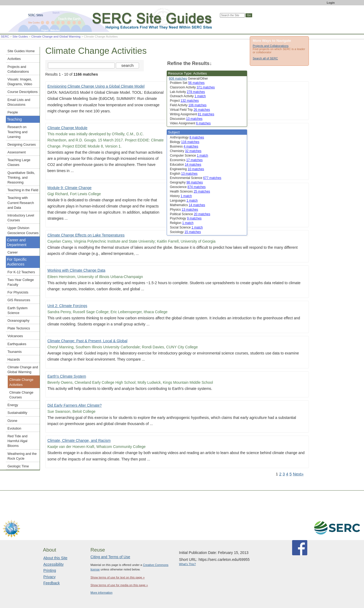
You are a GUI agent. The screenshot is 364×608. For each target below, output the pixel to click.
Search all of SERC (265, 58)
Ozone (12, 421)
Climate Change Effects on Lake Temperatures (86, 235)
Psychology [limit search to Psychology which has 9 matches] (186, 218)
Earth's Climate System (67, 376)
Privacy (50, 577)
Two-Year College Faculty (21, 282)
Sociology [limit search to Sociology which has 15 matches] (185, 232)
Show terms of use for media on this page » (119, 585)
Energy (13, 405)
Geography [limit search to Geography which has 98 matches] (186, 182)
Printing (50, 570)
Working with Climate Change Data (76, 270)
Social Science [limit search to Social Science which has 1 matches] (186, 227)
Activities (14, 59)
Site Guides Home (21, 51)
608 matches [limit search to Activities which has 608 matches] (178, 79)
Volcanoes (15, 336)
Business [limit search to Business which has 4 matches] (184, 146)
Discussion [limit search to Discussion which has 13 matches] (186, 119)
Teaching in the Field (23, 190)
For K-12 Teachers (21, 272)
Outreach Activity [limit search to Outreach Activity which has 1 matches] (188, 96)
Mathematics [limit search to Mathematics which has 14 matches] (187, 205)
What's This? (187, 564)
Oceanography (19, 321)
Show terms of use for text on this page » (118, 577)
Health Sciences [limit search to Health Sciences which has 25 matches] (190, 191)
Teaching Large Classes (19, 162)
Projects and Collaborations (271, 46)
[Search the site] (81, 66)
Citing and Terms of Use (110, 557)
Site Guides (20, 36)
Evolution (14, 429)
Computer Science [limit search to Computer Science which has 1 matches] (189, 156)
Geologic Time (18, 466)
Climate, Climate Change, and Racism (79, 440)
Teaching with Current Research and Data (21, 203)
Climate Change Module (67, 128)
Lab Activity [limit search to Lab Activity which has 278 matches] (187, 92)
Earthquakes (17, 344)
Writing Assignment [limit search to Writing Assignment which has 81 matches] (192, 114)
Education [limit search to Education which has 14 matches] (186, 165)
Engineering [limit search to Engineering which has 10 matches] (187, 169)
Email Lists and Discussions (19, 102)
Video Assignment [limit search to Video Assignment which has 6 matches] (190, 123)
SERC (5, 36)
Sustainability (17, 413)
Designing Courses (22, 145)
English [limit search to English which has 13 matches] (184, 174)
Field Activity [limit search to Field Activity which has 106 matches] (188, 105)
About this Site (55, 558)
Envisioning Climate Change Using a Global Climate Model (96, 86)
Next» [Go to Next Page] (298, 474)
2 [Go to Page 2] (280, 474)
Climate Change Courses (21, 395)
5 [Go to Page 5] (291, 474)
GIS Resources (19, 300)
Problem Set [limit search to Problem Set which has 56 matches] (187, 83)
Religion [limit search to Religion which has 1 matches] (182, 223)
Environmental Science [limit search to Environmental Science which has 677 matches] (196, 178)
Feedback (52, 583)
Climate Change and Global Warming (56, 36)
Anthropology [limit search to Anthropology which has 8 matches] (187, 137)
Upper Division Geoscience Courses (23, 230)
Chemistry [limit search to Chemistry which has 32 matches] (186, 151)
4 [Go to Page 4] (287, 474)
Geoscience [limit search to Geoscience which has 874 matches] (188, 187)
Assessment (17, 152)
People (13, 112)
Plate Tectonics (19, 328)
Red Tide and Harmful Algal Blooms (17, 441)
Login (331, 3)
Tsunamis (15, 352)
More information (102, 593)
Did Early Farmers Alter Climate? (75, 405)
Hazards (14, 360)
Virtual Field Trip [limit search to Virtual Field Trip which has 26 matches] (190, 110)
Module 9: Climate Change (69, 188)
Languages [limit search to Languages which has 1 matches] (184, 201)
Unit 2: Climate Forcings (67, 306)
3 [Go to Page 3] (284, 474)
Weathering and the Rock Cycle (22, 456)
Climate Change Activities (21, 382)
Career (13, 252)
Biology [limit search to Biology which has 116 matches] (185, 142)
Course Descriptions (23, 92)
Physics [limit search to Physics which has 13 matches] (184, 210)
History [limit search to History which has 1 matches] (181, 196)
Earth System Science (18, 311)
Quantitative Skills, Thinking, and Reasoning (21, 178)
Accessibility (54, 564)
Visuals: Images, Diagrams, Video (20, 82)
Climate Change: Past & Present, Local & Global (87, 341)
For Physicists (18, 292)
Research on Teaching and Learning (17, 132)
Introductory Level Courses (21, 218)
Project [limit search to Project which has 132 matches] (184, 101)
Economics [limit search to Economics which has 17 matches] (186, 160)
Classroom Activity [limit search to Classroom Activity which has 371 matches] (192, 87)
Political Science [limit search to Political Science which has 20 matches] (190, 214)
